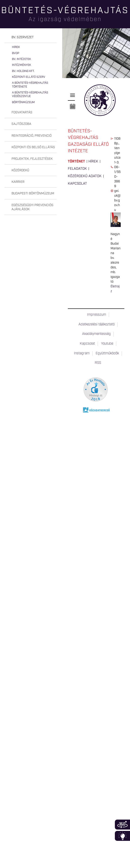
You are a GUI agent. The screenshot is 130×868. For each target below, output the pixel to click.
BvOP (16, 53)
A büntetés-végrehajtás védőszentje (30, 94)
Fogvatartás (22, 112)
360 (122, 825)
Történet (76, 162)
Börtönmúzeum (23, 102)
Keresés (127, 19)
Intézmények (21, 65)
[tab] (31, 37)
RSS (98, 363)
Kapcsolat (77, 184)
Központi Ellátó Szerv (29, 77)
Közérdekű (20, 170)
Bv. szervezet (23, 37)
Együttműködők (107, 353)
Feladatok (77, 169)
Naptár (73, 107)
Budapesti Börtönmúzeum (33, 193)
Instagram (82, 353)
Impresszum (97, 315)
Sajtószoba (21, 124)
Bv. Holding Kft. (23, 71)
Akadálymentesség (96, 334)
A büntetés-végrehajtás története (30, 85)
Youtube (107, 344)
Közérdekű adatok (85, 176)
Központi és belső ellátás (33, 147)
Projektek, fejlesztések (32, 159)
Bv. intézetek (21, 59)
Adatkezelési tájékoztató (97, 324)
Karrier (18, 182)
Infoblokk (122, 836)
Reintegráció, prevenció (32, 136)
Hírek (16, 47)
